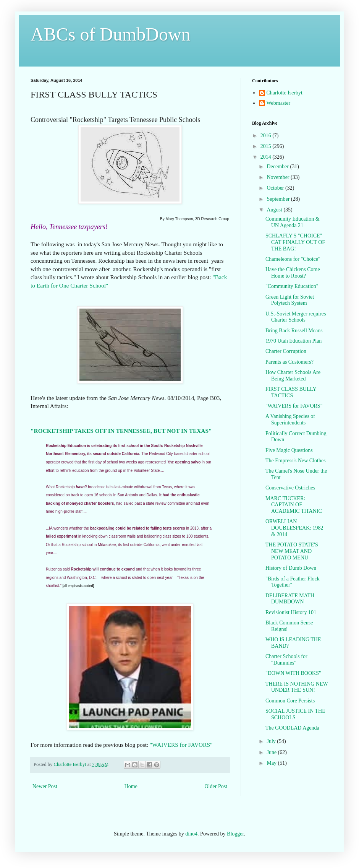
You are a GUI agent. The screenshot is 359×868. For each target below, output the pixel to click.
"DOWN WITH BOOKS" (293, 673)
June (272, 752)
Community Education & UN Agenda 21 (293, 222)
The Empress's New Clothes (296, 461)
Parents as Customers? (289, 362)
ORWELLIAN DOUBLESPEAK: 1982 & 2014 (294, 528)
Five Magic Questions (289, 450)
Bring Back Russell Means (294, 331)
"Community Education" (292, 286)
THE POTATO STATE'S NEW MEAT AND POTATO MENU (292, 551)
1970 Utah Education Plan (294, 341)
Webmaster (279, 103)
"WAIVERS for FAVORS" (180, 745)
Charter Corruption (286, 351)
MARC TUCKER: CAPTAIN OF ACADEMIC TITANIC (294, 505)
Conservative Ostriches (290, 488)
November (279, 177)
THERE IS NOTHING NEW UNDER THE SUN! (297, 687)
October (276, 188)
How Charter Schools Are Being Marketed (293, 375)
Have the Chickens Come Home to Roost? (293, 273)
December (278, 167)
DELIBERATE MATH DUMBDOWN (290, 599)
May (272, 763)
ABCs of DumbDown (111, 34)
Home (131, 786)
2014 (267, 157)
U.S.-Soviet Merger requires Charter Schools (296, 317)
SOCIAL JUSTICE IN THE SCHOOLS (295, 714)
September (279, 199)
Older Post (216, 786)
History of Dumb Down (291, 568)
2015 (267, 146)
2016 (267, 136)
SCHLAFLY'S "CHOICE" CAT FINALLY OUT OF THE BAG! (295, 242)
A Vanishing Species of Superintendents (290, 419)
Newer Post (45, 786)
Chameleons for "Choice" (293, 259)
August (275, 210)
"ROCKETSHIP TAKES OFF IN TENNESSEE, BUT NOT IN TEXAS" (121, 431)
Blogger (235, 834)
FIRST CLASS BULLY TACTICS (291, 392)
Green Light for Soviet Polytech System (290, 300)
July (272, 741)
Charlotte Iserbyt (285, 93)
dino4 (191, 834)
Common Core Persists (290, 701)
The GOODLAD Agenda (292, 728)
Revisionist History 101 (291, 612)
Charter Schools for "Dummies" (286, 660)
